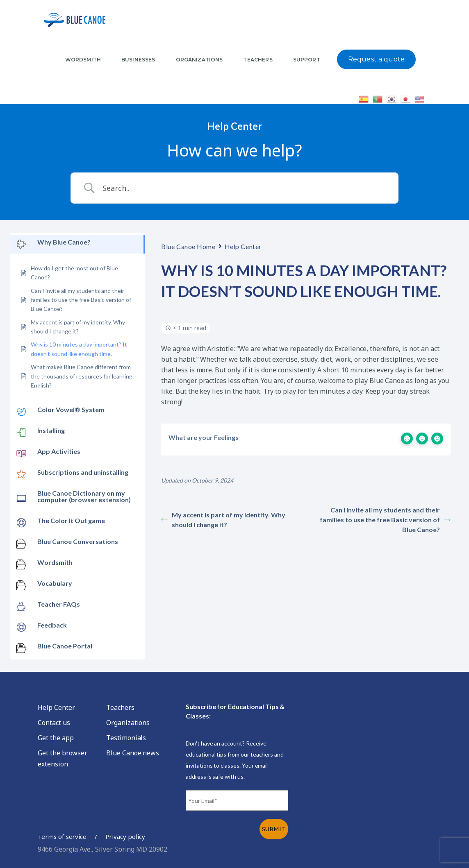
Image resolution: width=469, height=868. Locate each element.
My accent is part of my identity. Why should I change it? (223, 520)
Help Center (243, 246)
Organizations (128, 723)
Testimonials (126, 738)
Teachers (120, 707)
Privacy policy (125, 836)
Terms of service (62, 836)
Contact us (54, 723)
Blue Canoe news (133, 753)
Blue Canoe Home (188, 246)
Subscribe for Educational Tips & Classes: (235, 711)
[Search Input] (245, 188)
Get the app (56, 738)
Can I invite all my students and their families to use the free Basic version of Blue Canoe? (385, 520)
